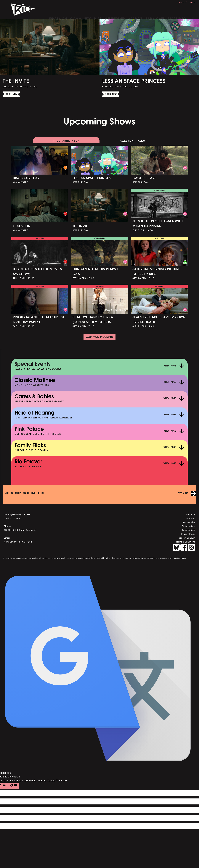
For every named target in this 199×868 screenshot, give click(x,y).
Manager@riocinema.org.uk (18, 543)
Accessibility (189, 524)
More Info (177, 10)
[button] (193, 9)
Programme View (66, 140)
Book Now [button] (12, 94)
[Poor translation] (14, 787)
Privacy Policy (188, 535)
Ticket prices (189, 528)
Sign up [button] (183, 495)
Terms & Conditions (186, 543)
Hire (98, 10)
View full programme (99, 338)
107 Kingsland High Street (17, 516)
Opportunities (188, 532)
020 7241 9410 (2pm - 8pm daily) (20, 532)
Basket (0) (183, 2)
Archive (135, 10)
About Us (191, 516)
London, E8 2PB (12, 520)
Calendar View (133, 140)
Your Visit (191, 520)
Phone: (7, 528)
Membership (115, 10)
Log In (192, 2)
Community (81, 10)
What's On (58, 10)
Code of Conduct (187, 539)
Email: (7, 539)
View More (169, 367)
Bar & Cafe (155, 10)
